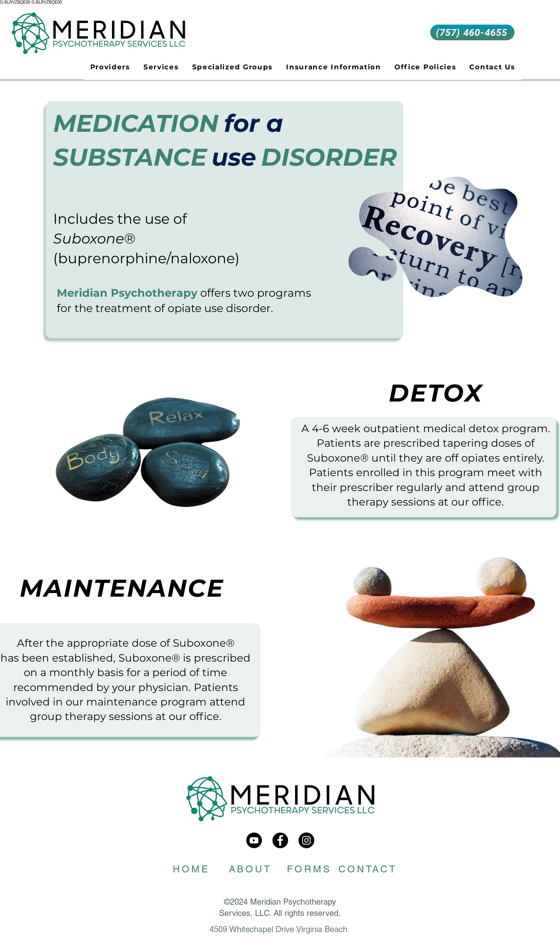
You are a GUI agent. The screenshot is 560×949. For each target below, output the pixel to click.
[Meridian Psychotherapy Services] (254, 840)
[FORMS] (309, 869)
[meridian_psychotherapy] (306, 840)
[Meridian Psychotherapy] (280, 840)
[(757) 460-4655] (472, 32)
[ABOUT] (250, 869)
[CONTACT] (368, 869)
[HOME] (191, 869)
